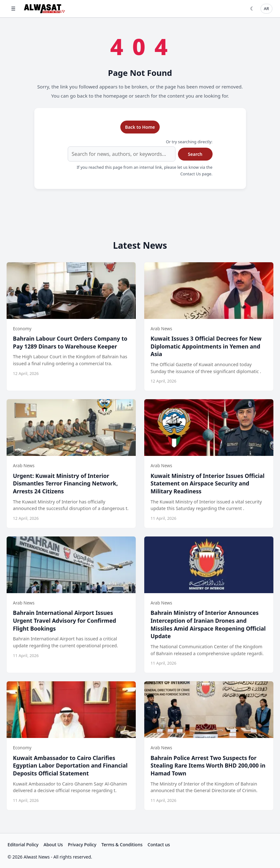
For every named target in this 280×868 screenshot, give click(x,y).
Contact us (159, 845)
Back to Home (140, 127)
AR (266, 9)
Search (195, 154)
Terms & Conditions (122, 845)
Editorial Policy (23, 845)
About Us (53, 845)
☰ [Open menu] (13, 9)
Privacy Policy (82, 845)
